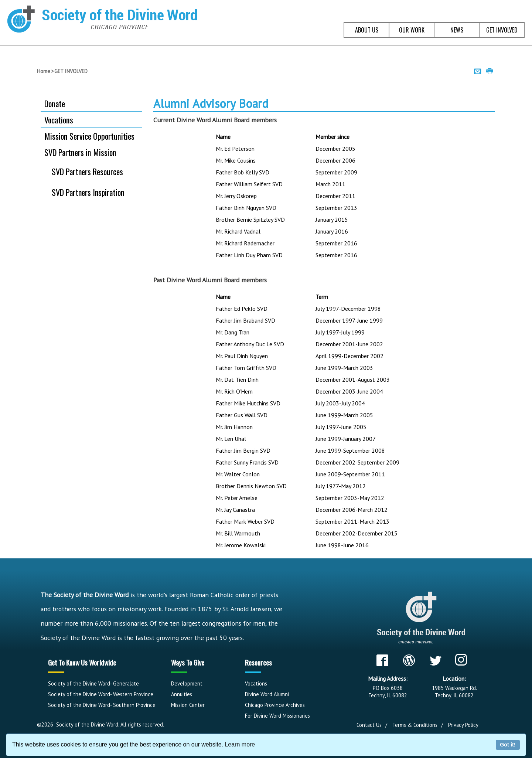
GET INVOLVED (502, 30)
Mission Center (188, 705)
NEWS (457, 30)
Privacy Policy (463, 725)
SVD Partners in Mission (80, 152)
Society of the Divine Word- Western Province (101, 694)
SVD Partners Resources (87, 171)
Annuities (182, 694)
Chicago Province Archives (275, 705)
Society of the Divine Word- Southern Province (102, 705)
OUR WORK (412, 30)
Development (187, 683)
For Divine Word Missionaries (277, 716)
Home (44, 71)
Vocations (59, 120)
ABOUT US (367, 30)
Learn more (240, 744)
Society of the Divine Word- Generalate (93, 683)
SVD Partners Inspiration (88, 192)
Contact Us (369, 725)
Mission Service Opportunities (89, 136)
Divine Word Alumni (267, 694)
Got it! (508, 745)
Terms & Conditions (415, 725)
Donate (55, 103)
